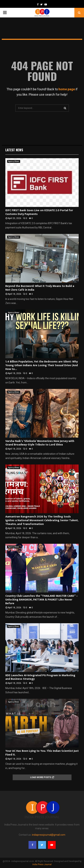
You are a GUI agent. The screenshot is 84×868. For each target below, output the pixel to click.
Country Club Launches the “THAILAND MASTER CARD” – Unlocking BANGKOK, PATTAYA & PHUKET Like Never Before (42, 600)
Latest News (14, 150)
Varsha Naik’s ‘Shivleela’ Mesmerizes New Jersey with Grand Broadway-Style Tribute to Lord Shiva (40, 443)
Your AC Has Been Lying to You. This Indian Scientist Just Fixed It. (42, 753)
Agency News (14, 161)
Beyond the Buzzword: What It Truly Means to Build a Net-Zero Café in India (40, 288)
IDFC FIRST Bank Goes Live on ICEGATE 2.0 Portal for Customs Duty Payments (39, 212)
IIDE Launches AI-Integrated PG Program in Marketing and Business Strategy (40, 677)
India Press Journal (42, 864)
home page (67, 89)
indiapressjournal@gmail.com (49, 835)
